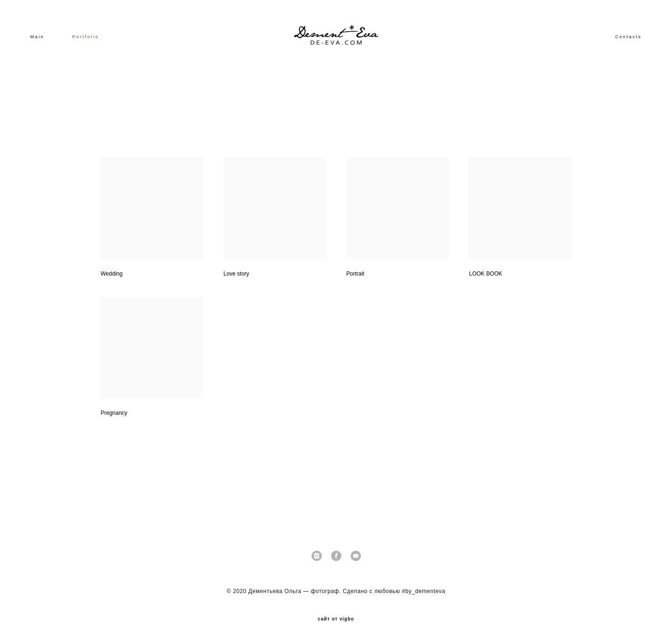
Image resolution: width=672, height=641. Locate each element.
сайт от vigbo (336, 619)
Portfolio (85, 37)
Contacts (628, 37)
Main (37, 37)
